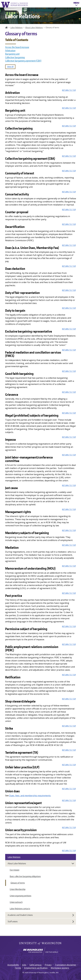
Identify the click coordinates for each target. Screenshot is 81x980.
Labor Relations (16, 27)
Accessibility (13, 965)
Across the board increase (17, 47)
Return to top (69, 90)
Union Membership (18, 889)
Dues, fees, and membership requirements (30, 796)
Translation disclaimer (66, 965)
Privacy (48, 965)
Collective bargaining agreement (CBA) (23, 61)
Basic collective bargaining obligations (25, 876)
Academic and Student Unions (41, 915)
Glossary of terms (18, 883)
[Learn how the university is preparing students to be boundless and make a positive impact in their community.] (40, 951)
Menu (76, 4)
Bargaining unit (12, 54)
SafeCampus (36, 965)
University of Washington (40, 944)
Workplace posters (60, 968)
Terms (18, 968)
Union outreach (16, 902)
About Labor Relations (34, 27)
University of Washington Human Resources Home (15, 5)
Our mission (15, 870)
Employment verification (36, 968)
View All (10, 67)
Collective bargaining (15, 57)
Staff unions (41, 921)
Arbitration (10, 51)
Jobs (24, 965)
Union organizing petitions (20, 896)
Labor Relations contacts (20, 909)
